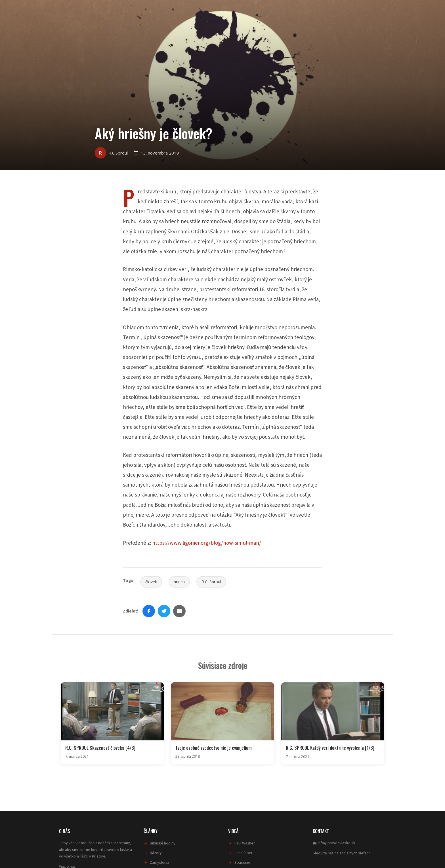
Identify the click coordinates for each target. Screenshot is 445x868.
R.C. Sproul (211, 582)
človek (151, 582)
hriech (179, 582)
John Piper (244, 853)
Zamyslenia (159, 863)
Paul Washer (245, 843)
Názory (156, 853)
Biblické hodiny (163, 843)
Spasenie (242, 863)
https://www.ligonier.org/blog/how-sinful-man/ (207, 543)
